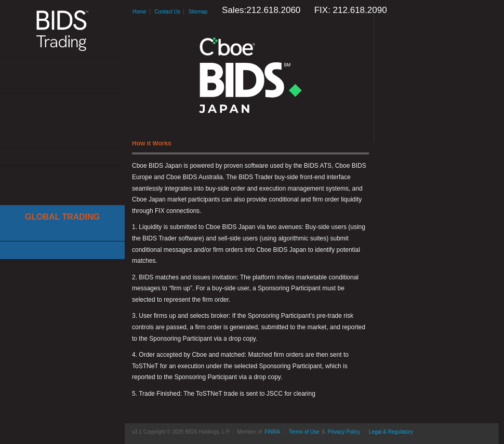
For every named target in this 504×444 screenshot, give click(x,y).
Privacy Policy (344, 432)
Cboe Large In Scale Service (62, 232)
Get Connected (62, 103)
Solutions (62, 84)
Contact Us (62, 157)
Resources (62, 139)
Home (140, 12)
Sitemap (198, 12)
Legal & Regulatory (391, 432)
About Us (62, 66)
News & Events (62, 121)
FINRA (272, 432)
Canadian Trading (62, 251)
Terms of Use (304, 432)
